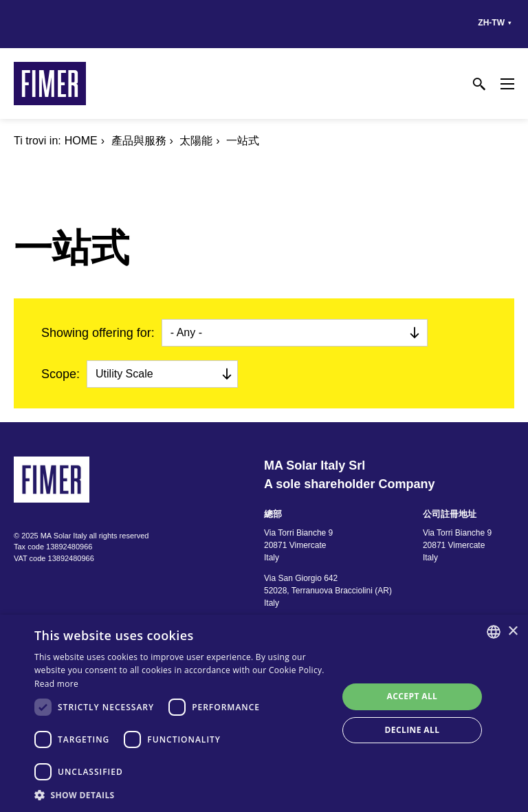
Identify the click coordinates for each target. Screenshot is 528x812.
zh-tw (491, 23)
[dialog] (264, 713)
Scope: (60, 374)
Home (81, 141)
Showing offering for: (98, 333)
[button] (181, 795)
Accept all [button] (412, 696)
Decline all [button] (412, 730)
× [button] (513, 632)
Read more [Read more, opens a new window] (56, 684)
